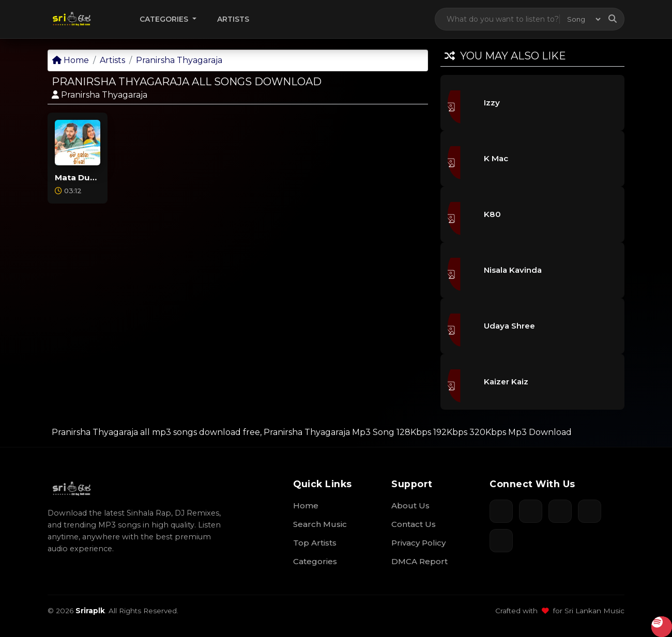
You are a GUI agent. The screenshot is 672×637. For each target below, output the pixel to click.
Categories (315, 561)
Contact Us (414, 524)
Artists (233, 19)
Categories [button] (165, 19)
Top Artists (315, 543)
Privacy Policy (418, 543)
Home (71, 60)
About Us (410, 506)
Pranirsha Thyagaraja (179, 60)
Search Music (320, 524)
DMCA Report (419, 561)
